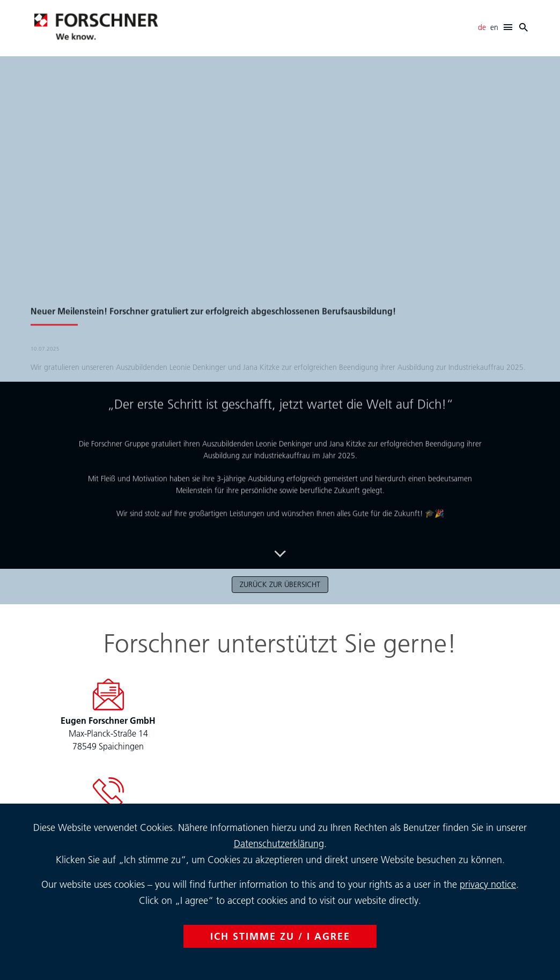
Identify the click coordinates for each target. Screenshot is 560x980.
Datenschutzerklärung (279, 844)
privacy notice (488, 884)
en (494, 27)
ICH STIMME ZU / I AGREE (280, 936)
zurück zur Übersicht (280, 584)
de (482, 27)
